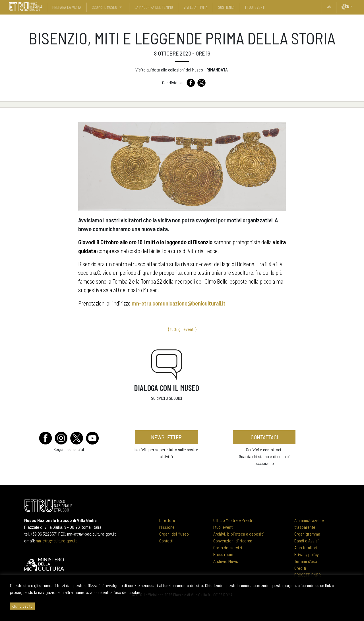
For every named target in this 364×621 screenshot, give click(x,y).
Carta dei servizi (228, 547)
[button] (353, 6)
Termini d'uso (306, 561)
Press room (223, 554)
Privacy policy (307, 554)
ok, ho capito (22, 606)
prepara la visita (67, 7)
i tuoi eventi (255, 7)
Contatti (166, 541)
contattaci (264, 437)
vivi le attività (196, 7)
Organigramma (307, 534)
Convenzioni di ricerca (233, 541)
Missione (167, 527)
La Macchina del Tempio (154, 7)
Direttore (167, 520)
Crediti (300, 568)
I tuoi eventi (224, 527)
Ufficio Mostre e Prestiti (234, 520)
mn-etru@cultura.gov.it (56, 541)
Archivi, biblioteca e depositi (239, 534)
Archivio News (226, 561)
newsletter (166, 437)
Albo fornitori (306, 547)
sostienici (226, 7)
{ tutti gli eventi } (182, 329)
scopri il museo (105, 7)
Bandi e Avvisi (307, 541)
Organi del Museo (174, 534)
